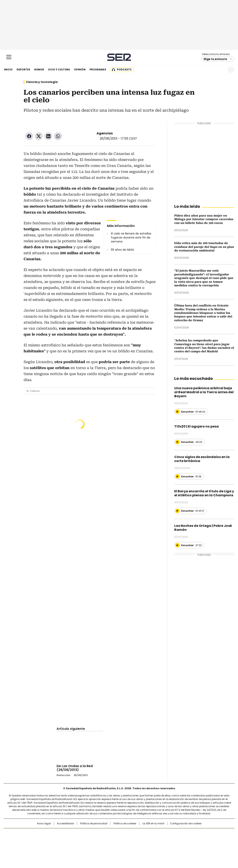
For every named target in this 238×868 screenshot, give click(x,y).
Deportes (23, 69)
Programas (98, 69)
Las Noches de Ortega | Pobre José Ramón (203, 528)
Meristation (181, 845)
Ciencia (35, 391)
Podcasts (124, 69)
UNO (99, 840)
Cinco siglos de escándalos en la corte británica (202, 459)
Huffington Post (78, 840)
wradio (111, 840)
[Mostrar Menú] (9, 57)
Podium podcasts (109, 845)
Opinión (80, 69)
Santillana (108, 833)
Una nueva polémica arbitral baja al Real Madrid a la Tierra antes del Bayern (204, 392)
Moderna (90, 845)
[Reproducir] (177, 412)
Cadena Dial (141, 840)
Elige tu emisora (215, 59)
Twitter (39, 136)
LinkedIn (48, 136)
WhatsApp (58, 136)
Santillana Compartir (130, 833)
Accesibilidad (65, 824)
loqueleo (161, 845)
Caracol (191, 833)
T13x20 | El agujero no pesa (197, 426)
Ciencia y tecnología (42, 82)
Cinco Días (127, 840)
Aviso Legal (44, 824)
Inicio (8, 69)
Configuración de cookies (186, 824)
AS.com (163, 833)
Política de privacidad (94, 824)
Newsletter (221, 70)
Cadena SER (119, 57)
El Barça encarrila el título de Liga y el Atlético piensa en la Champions (204, 493)
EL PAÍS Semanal (156, 840)
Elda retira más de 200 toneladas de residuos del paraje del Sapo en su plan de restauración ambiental (204, 247)
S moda (143, 845)
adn (176, 833)
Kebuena (189, 840)
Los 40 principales (89, 833)
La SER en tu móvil (153, 824)
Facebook (29, 136)
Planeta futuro (173, 840)
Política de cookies (125, 824)
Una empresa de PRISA (38, 837)
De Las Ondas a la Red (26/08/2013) (75, 768)
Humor (39, 69)
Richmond (70, 845)
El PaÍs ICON (126, 845)
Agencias (105, 133)
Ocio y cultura (59, 69)
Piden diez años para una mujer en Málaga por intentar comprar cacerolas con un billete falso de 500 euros (204, 219)
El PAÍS (72, 833)
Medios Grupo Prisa (38, 847)
